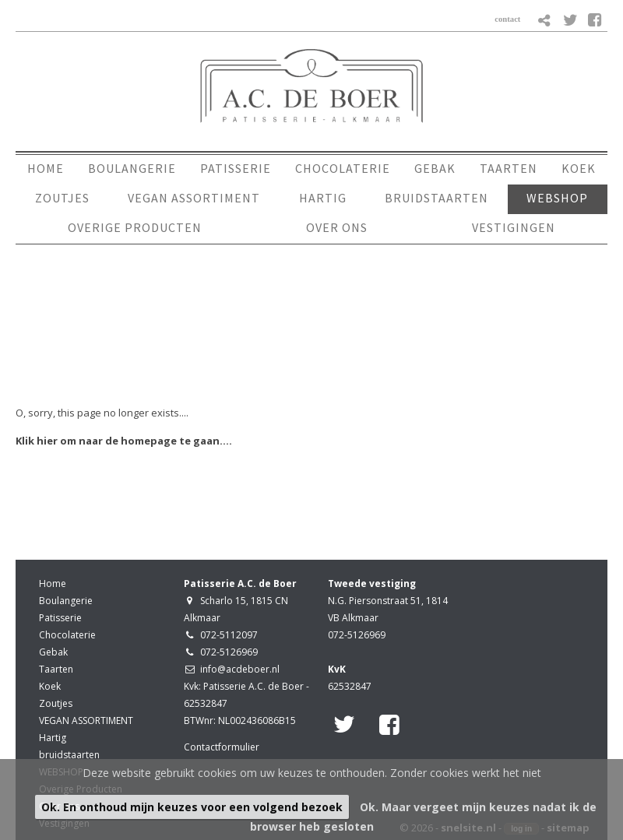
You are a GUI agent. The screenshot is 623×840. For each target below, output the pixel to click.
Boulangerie (66, 601)
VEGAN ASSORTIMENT (86, 721)
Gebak (53, 652)
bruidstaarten (69, 755)
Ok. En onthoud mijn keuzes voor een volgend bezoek (192, 807)
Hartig (53, 738)
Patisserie (60, 618)
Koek (50, 686)
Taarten (56, 669)
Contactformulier (222, 747)
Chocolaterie (67, 635)
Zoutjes (56, 703)
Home (53, 583)
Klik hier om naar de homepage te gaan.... (124, 441)
